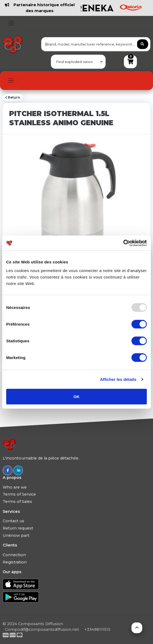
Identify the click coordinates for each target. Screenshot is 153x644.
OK (77, 396)
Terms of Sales (17, 502)
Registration (15, 562)
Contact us (13, 521)
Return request (18, 528)
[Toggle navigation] (11, 23)
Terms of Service (19, 494)
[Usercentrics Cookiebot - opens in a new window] (123, 243)
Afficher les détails (118, 379)
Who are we (15, 487)
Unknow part (16, 535)
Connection (14, 555)
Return (13, 98)
